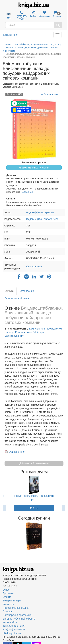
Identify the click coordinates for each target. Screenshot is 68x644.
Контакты (8, 604)
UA (9, 18)
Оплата (7, 597)
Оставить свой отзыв (17, 298)
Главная (7, 45)
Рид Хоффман (35, 212)
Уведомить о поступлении (34, 168)
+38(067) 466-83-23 (14, 626)
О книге (9, 291)
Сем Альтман (34, 266)
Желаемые (44, 14)
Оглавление (27, 291)
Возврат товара (12, 601)
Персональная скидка (16, 608)
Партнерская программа (17, 615)
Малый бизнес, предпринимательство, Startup (38, 45)
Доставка (8, 593)
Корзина (57, 14)
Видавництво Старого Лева (42, 219)
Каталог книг (12, 35)
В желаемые (50, 94)
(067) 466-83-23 (22, 16)
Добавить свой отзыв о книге (34, 463)
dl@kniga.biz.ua (12, 633)
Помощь (8, 611)
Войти (33, 14)
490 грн (34, 508)
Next (65, 536)
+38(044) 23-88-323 (14, 630)
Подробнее (27, 192)
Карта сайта (10, 622)
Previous (3, 536)
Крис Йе (50, 212)
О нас (6, 590)
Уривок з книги (18, 452)
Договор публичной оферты (19, 619)
